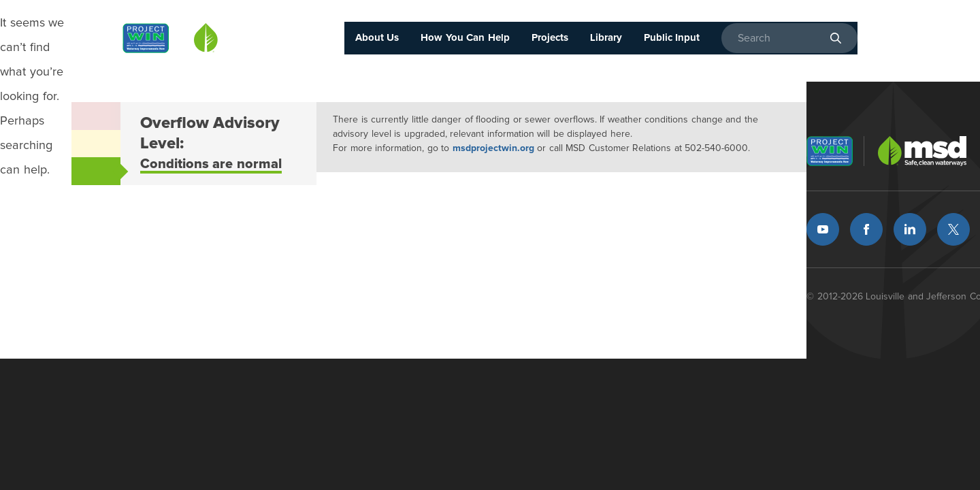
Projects (550, 38)
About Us (377, 38)
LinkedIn (910, 229)
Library (606, 38)
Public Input (672, 38)
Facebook (866, 229)
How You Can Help (465, 38)
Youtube (823, 229)
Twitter (953, 229)
